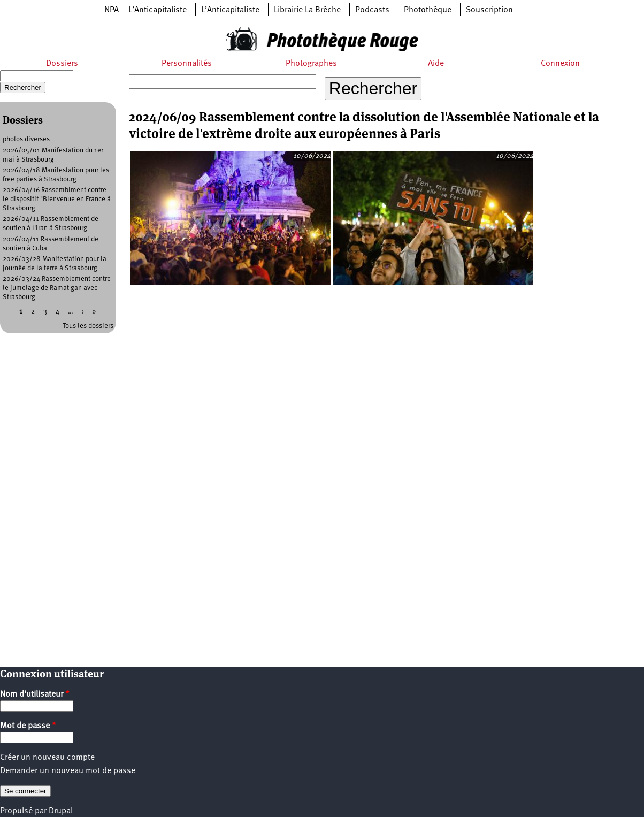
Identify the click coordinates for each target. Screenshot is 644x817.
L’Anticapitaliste (230, 10)
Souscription (489, 10)
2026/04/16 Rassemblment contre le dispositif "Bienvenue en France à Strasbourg (57, 199)
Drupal (61, 811)
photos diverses (26, 139)
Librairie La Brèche (307, 10)
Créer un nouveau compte (47, 758)
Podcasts (372, 10)
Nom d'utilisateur (35, 694)
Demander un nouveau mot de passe (68, 771)
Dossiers (62, 64)
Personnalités (187, 64)
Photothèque (428, 10)
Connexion (560, 64)
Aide (436, 64)
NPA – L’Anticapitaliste (145, 10)
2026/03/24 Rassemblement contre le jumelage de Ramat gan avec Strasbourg (57, 288)
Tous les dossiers (88, 326)
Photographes (311, 64)
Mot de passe (28, 726)
